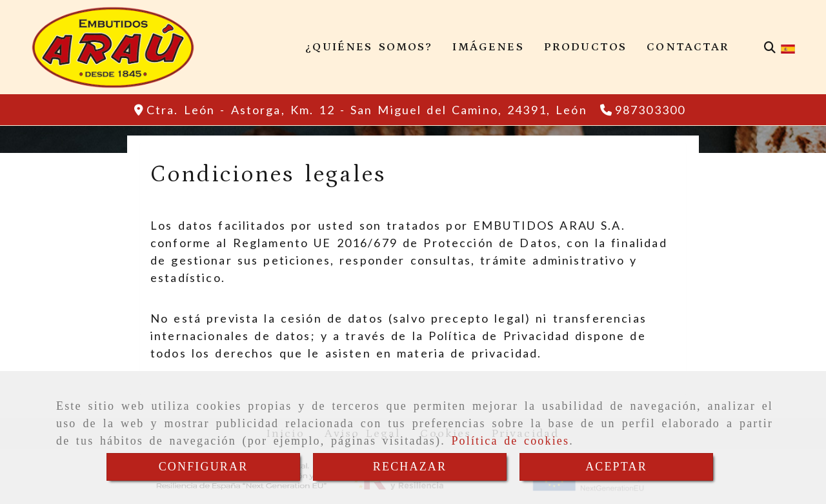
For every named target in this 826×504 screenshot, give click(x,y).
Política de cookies (510, 441)
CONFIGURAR (204, 467)
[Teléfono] (643, 110)
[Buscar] (770, 47)
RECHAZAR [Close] (410, 467)
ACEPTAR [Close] (616, 467)
